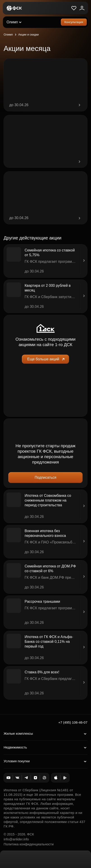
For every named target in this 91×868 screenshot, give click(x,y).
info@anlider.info (16, 839)
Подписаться (46, 477)
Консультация (74, 22)
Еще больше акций (47, 359)
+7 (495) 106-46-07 (73, 722)
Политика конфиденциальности (29, 844)
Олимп (8, 35)
